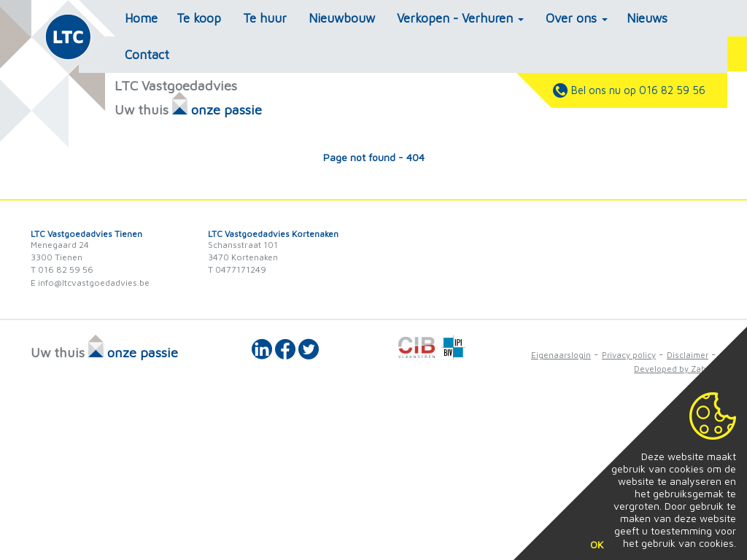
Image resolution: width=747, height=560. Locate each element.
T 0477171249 (237, 269)
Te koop (199, 18)
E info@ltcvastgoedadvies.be (90, 283)
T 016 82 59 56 (62, 269)
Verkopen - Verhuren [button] (460, 18)
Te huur (265, 18)
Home (141, 18)
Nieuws (647, 18)
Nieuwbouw (342, 18)
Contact (147, 55)
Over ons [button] (577, 18)
